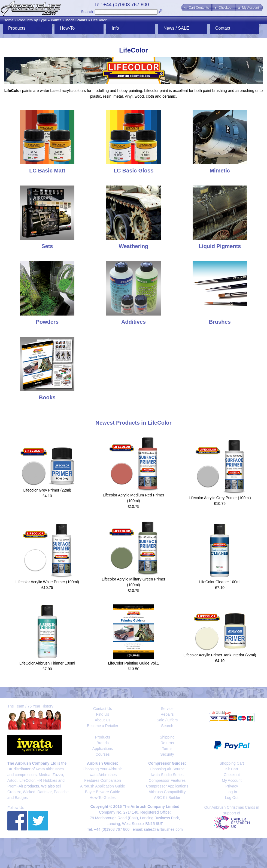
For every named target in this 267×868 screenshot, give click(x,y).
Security (167, 754)
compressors (26, 775)
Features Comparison (103, 780)
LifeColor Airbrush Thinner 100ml (47, 663)
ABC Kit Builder (167, 798)
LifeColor (99, 20)
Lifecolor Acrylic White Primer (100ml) (47, 582)
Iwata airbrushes (50, 769)
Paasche (61, 792)
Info (115, 28)
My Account (232, 780)
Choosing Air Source (167, 769)
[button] (197, 8)
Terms (167, 749)
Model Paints (76, 20)
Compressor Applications (167, 786)
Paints (56, 20)
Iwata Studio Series (167, 775)
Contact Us (103, 709)
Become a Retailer (103, 726)
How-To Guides (103, 798)
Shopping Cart (232, 763)
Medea (45, 775)
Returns (167, 743)
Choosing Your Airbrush (102, 769)
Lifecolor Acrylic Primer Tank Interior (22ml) (220, 655)
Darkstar (45, 792)
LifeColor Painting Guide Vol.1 (134, 663)
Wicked (29, 792)
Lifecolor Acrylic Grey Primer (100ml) (220, 498)
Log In (232, 792)
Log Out (232, 798)
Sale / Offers (167, 720)
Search (87, 12)
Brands (102, 743)
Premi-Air (15, 786)
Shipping (167, 737)
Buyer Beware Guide (103, 792)
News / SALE (176, 28)
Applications (103, 749)
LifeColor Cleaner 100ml (220, 582)
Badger (21, 798)
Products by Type (32, 20)
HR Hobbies (47, 780)
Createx (14, 792)
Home (8, 20)
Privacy (232, 786)
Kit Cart (232, 769)
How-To (67, 28)
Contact (223, 28)
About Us (103, 720)
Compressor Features (167, 780)
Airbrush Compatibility (167, 792)
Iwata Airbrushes (103, 775)
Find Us (102, 714)
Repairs (167, 714)
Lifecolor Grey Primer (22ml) (47, 490)
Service (167, 709)
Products (17, 28)
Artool (12, 780)
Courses (102, 754)
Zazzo (58, 775)
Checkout (232, 775)
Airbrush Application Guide (103, 786)
